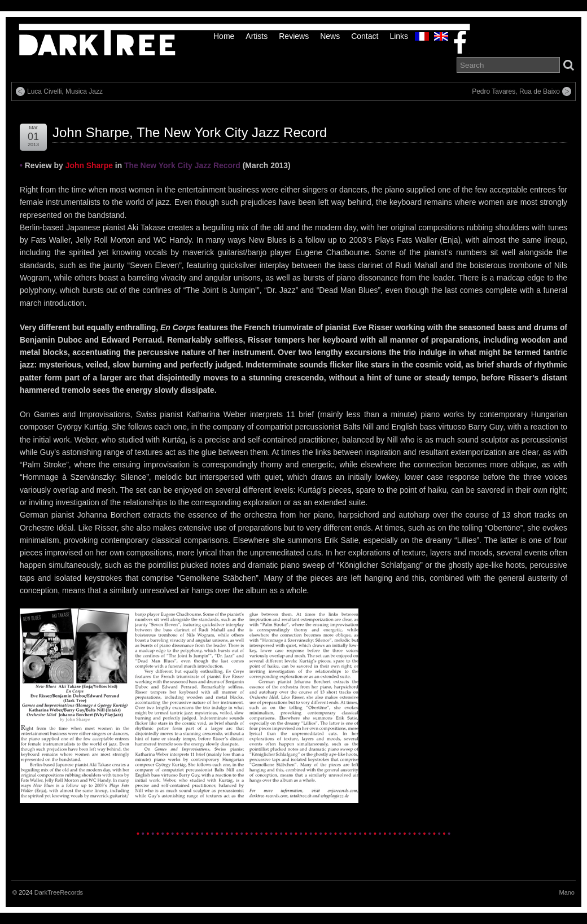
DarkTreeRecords (59, 892)
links (399, 36)
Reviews (294, 36)
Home (224, 36)
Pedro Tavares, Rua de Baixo (516, 91)
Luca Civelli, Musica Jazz (65, 91)
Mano (567, 892)
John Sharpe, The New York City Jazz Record (190, 132)
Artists (257, 36)
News (330, 36)
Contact (365, 36)
